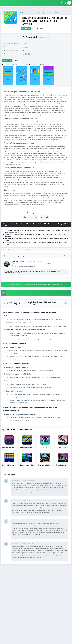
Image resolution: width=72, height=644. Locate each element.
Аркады (25, 47)
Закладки (38, 29)
